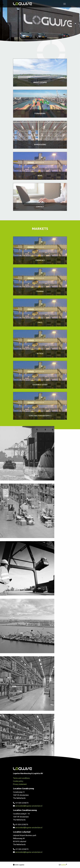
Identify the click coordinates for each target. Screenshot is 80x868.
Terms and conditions (21, 778)
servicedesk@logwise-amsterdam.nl (29, 806)
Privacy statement (20, 784)
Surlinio (63, 865)
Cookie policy (18, 781)
